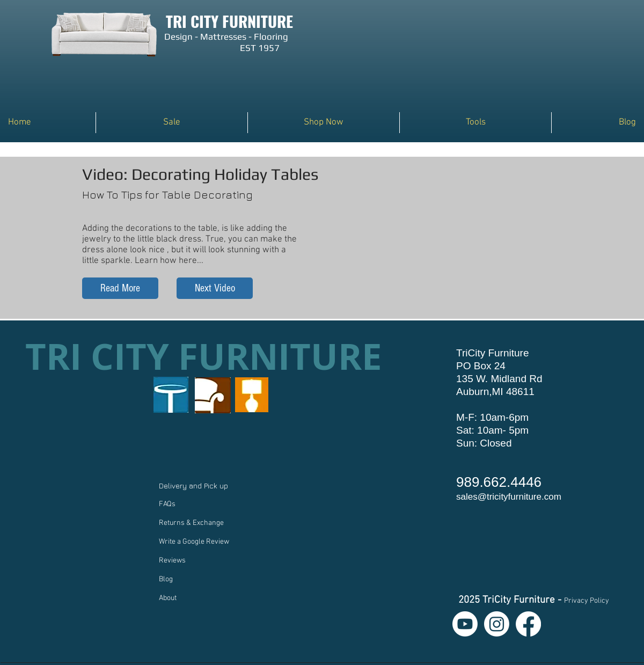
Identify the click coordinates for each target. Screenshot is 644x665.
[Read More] (120, 288)
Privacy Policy (587, 601)
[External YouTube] (455, 244)
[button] (324, 123)
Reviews (172, 561)
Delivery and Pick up (195, 485)
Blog (166, 579)
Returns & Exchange (191, 523)
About (168, 598)
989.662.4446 (499, 482)
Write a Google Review (194, 542)
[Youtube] (465, 624)
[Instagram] (497, 624)
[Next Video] (215, 288)
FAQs (167, 504)
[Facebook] (528, 624)
